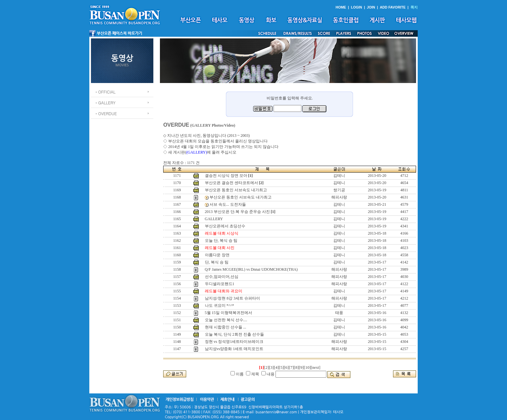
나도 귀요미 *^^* (220, 305)
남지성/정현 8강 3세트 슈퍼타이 (232, 298)
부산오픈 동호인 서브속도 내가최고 (236, 190)
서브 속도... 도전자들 (228, 204)
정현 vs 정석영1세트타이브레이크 (234, 342)
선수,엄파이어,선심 (222, 277)
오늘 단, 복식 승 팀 (221, 241)
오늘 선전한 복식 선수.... (226, 320)
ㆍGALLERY (105, 103)
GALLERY (214, 219)
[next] (316, 367)
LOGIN (357, 7)
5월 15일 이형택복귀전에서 (229, 313)
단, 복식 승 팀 (217, 262)
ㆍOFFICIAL (105, 92)
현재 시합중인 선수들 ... (226, 327)
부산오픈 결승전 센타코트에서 (231, 183)
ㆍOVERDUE (106, 113)
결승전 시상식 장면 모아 (226, 176)
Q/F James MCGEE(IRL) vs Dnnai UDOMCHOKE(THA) (251, 269)
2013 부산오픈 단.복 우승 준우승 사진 (237, 212)
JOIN (371, 7)
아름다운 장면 (217, 255)
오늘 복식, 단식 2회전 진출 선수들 (234, 334)
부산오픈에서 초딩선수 (225, 226)
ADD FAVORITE (393, 7)
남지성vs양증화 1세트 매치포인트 (234, 349)
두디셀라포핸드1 (220, 284)
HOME (341, 7)
